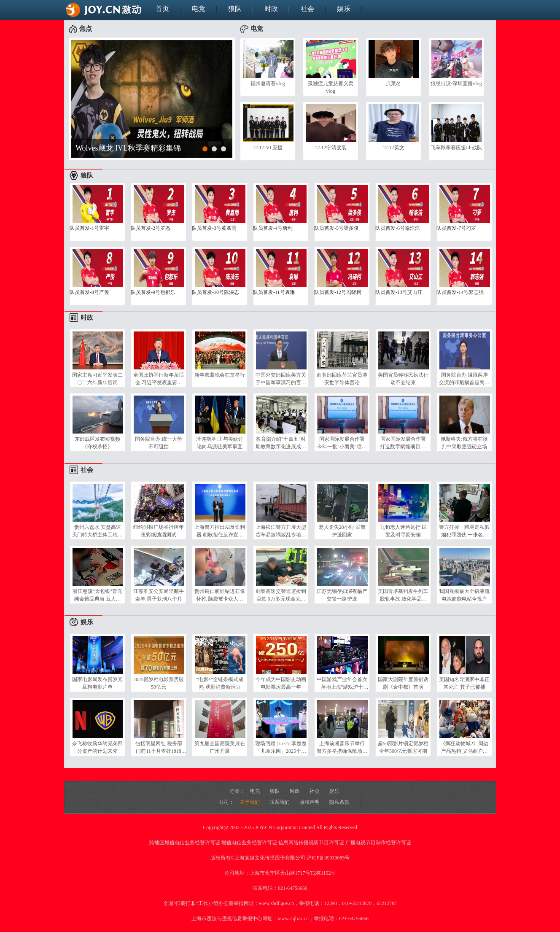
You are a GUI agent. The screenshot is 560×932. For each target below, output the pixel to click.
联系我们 (280, 802)
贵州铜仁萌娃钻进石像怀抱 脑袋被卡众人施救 (220, 595)
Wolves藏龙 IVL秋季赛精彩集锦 (128, 148)
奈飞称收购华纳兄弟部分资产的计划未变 (97, 747)
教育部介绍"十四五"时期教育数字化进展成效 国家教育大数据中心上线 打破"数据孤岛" (281, 443)
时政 (271, 9)
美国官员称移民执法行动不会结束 (403, 379)
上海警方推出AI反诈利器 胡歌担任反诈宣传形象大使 (220, 531)
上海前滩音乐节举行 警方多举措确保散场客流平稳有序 (342, 747)
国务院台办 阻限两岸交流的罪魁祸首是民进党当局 (464, 379)
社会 (307, 9)
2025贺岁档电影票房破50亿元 (159, 683)
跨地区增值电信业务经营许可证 (185, 843)
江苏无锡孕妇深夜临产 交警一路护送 (342, 595)
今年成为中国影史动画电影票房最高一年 (281, 683)
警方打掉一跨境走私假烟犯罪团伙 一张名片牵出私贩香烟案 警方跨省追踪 (464, 531)
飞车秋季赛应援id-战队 (456, 148)
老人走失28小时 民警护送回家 (342, 531)
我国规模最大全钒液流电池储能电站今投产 (464, 595)
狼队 (235, 9)
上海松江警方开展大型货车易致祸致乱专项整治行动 (281, 531)
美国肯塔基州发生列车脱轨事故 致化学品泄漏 (403, 595)
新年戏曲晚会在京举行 (220, 375)
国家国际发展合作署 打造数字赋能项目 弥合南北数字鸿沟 (403, 443)
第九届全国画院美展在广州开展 (220, 747)
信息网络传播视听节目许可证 (311, 843)
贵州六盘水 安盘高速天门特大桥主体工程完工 (97, 531)
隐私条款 (339, 802)
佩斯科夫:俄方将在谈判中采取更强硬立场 (464, 443)
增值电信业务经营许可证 (249, 843)
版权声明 (310, 802)
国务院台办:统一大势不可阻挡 (158, 443)
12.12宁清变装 (331, 148)
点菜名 (393, 84)
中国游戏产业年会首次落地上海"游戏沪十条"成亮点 (342, 683)
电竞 (199, 9)
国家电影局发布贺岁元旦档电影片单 (97, 683)
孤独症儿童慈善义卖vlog (331, 87)
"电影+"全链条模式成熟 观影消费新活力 (220, 683)
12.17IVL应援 (268, 148)
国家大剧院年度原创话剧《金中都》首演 (403, 683)
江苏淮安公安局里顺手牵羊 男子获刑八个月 (159, 595)
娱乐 (344, 9)
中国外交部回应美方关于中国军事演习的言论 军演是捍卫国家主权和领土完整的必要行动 (281, 379)
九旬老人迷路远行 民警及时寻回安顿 (403, 531)
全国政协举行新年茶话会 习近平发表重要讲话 (159, 379)
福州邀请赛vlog (268, 84)
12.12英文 (394, 148)
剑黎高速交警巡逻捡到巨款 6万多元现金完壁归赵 (281, 595)
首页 (162, 9)
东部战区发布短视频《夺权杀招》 (97, 443)
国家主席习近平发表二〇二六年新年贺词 (97, 379)
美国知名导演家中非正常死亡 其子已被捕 (464, 683)
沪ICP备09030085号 (328, 858)
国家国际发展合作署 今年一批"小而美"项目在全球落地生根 (342, 443)
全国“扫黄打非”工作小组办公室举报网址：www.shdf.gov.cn (229, 903)
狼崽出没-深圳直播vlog (456, 84)
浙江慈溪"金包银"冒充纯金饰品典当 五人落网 (97, 595)
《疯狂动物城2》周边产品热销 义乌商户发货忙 (464, 747)
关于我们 (250, 802)
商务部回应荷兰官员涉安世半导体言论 (342, 379)
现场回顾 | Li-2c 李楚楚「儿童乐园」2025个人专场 (281, 747)
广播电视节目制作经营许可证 (378, 843)
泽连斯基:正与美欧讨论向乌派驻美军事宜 (219, 443)
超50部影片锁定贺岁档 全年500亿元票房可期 (403, 747)
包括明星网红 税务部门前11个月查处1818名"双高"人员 (159, 747)
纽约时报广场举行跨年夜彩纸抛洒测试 (159, 531)
